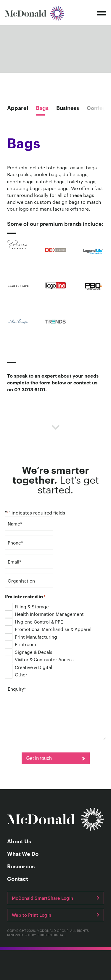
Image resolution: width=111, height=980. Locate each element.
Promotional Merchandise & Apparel (48, 629)
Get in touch (39, 758)
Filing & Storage (27, 606)
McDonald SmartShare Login (42, 898)
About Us (19, 841)
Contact (18, 879)
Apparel (18, 108)
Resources (21, 866)
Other (16, 674)
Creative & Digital (29, 667)
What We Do (23, 854)
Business (68, 108)
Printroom (21, 644)
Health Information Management (44, 614)
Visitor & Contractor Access (39, 659)
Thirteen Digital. (52, 935)
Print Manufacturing (31, 637)
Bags (42, 108)
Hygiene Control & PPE (34, 622)
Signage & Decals (29, 652)
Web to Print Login (32, 915)
